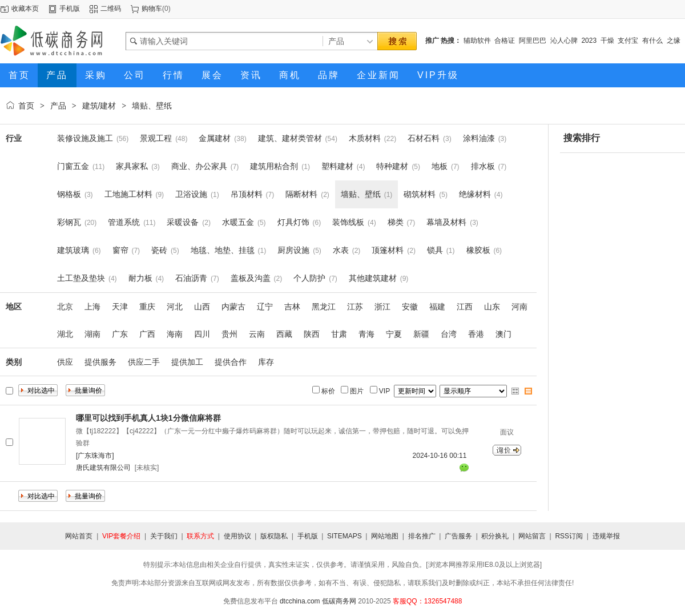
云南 (257, 334)
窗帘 (120, 250)
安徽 (410, 307)
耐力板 (140, 278)
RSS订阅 (569, 536)
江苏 (355, 307)
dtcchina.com (300, 601)
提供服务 (100, 362)
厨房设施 (293, 250)
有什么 (652, 41)
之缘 (674, 41)
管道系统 (124, 222)
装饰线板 (348, 222)
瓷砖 (159, 250)
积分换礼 (495, 536)
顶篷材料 (388, 250)
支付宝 (628, 41)
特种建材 (392, 166)
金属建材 (215, 138)
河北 (175, 307)
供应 (65, 362)
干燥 (607, 41)
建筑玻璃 (73, 250)
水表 (341, 250)
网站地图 (385, 536)
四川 (202, 334)
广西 (147, 334)
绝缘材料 (475, 194)
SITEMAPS (344, 536)
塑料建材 (337, 166)
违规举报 (606, 536)
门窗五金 (73, 166)
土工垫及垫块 (81, 278)
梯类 (396, 222)
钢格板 (69, 194)
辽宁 (265, 307)
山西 (202, 307)
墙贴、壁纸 (152, 106)
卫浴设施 (191, 194)
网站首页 (79, 536)
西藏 (284, 334)
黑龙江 (324, 307)
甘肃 (339, 334)
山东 (492, 307)
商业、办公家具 (199, 166)
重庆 (147, 307)
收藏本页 (25, 9)
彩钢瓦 (69, 222)
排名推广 (422, 536)
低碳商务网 (339, 601)
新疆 (421, 334)
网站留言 (532, 536)
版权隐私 (274, 536)
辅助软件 (477, 41)
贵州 (229, 334)
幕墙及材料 (446, 222)
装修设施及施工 (85, 138)
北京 (65, 307)
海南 (175, 334)
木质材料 (365, 138)
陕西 (312, 334)
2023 (589, 41)
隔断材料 (301, 194)
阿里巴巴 (533, 41)
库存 (266, 362)
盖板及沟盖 (251, 278)
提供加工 (187, 362)
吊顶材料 (247, 194)
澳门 (503, 334)
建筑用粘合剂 (274, 166)
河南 (519, 307)
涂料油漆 (479, 138)
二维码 (111, 9)
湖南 (92, 334)
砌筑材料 (420, 194)
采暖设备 (183, 222)
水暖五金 (238, 222)
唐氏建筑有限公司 (103, 468)
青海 (366, 334)
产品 (58, 106)
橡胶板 (478, 250)
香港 (476, 334)
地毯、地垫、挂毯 (223, 250)
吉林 (292, 307)
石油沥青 (191, 278)
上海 (92, 307)
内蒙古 (233, 307)
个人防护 (309, 278)
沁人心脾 (564, 41)
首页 (26, 106)
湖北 (65, 334)
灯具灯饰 (293, 222)
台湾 (449, 334)
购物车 (152, 9)
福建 (437, 307)
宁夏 (394, 334)
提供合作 (231, 362)
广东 (120, 334)
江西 (465, 307)
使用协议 (237, 536)
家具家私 (132, 166)
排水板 (483, 166)
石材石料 (424, 138)
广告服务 (458, 536)
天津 (120, 307)
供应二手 (144, 362)
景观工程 (156, 138)
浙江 (382, 307)
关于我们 (164, 536)
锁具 (435, 250)
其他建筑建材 (373, 278)
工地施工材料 (128, 194)
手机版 (70, 9)
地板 (440, 166)
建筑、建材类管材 (290, 138)
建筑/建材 (99, 106)
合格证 (505, 41)
